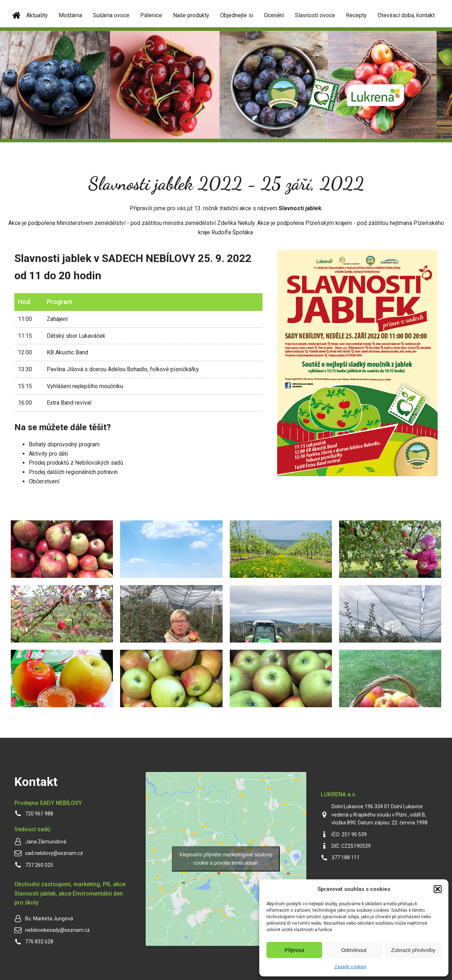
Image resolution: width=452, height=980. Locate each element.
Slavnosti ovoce (315, 15)
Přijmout (294, 950)
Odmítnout (354, 950)
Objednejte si (237, 15)
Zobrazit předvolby (413, 950)
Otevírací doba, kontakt (406, 15)
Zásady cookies (350, 967)
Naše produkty (191, 15)
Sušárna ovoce (111, 15)
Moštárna (70, 15)
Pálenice (151, 15)
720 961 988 (39, 814)
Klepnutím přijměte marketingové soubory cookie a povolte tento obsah (226, 859)
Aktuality (37, 15)
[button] (438, 889)
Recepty (356, 15)
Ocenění (274, 15)
